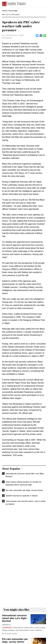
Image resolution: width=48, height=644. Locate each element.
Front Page (13, 11)
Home (4, 11)
